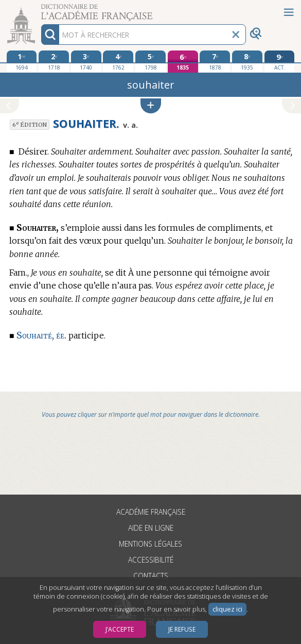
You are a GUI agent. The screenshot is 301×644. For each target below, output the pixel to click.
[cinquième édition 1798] (150, 61)
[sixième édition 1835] (183, 62)
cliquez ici (227, 609)
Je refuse (182, 629)
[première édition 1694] (22, 61)
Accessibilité (151, 560)
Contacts (151, 576)
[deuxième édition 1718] (54, 61)
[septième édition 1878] (215, 61)
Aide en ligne (151, 528)
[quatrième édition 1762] (118, 61)
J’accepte (120, 629)
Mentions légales (150, 544)
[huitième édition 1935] (247, 61)
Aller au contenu (40, 9)
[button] (151, 106)
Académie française (151, 512)
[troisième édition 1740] (86, 61)
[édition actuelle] (280, 62)
